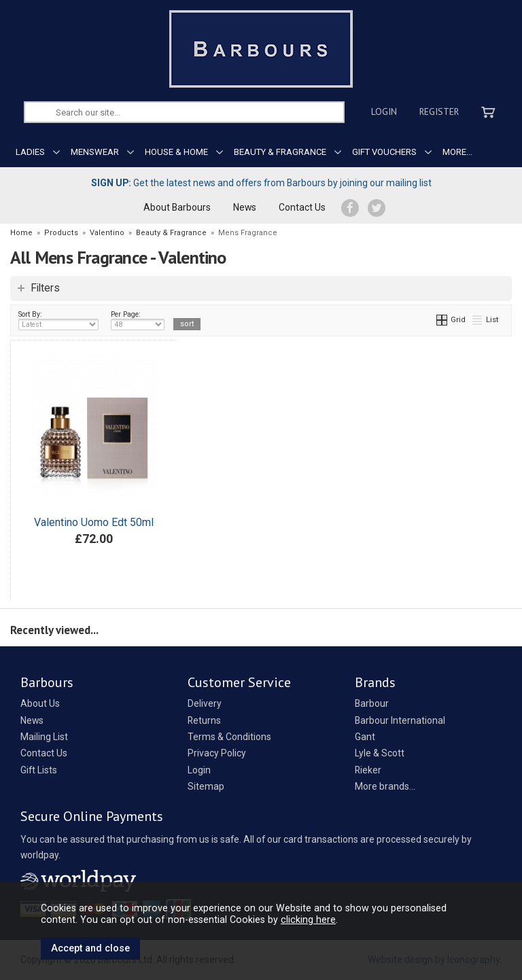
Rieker (368, 770)
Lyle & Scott (380, 753)
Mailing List (44, 737)
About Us (40, 703)
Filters (45, 288)
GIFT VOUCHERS (384, 152)
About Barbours (177, 207)
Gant (365, 737)
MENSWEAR (95, 152)
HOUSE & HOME (176, 152)
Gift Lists (39, 770)
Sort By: (58, 320)
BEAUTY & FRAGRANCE (280, 152)
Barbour (372, 703)
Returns (204, 720)
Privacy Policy (217, 753)
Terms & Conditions (229, 737)
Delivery (205, 703)
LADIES (30, 152)
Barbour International (400, 720)
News (245, 207)
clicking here (308, 920)
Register (439, 111)
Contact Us (302, 207)
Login (384, 111)
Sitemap (206, 786)
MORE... (457, 152)
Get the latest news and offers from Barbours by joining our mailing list (261, 183)
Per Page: (138, 320)
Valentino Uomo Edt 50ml (94, 522)
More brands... (385, 786)
